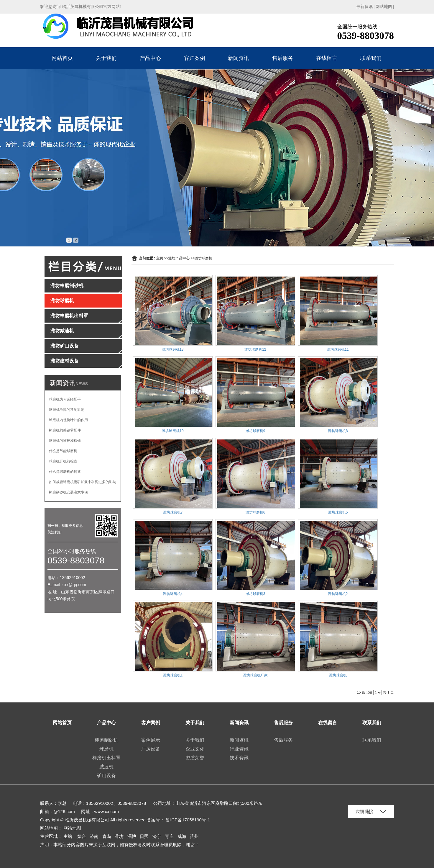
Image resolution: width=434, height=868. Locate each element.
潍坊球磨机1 (173, 675)
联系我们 (371, 58)
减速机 (106, 767)
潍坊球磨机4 (173, 594)
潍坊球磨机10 (173, 431)
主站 (68, 836)
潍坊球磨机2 (338, 594)
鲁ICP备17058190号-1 (188, 820)
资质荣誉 (195, 758)
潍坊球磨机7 (173, 512)
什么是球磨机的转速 (65, 472)
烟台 (82, 836)
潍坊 (119, 836)
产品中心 (150, 58)
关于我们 (106, 58)
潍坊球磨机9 (255, 431)
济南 (94, 836)
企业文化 (195, 749)
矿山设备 (106, 775)
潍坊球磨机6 (255, 512)
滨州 (194, 836)
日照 (144, 836)
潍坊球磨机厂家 (255, 675)
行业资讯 (239, 749)
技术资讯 (239, 758)
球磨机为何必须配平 (65, 399)
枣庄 (169, 836)
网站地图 (384, 7)
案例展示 (151, 740)
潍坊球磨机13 (173, 349)
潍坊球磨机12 (255, 349)
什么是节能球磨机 (63, 451)
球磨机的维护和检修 (65, 441)
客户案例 (195, 58)
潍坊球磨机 (203, 258)
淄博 (132, 836)
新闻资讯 (239, 58)
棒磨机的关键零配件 (65, 430)
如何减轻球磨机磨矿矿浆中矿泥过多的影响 (83, 482)
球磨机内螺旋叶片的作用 (68, 420)
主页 (160, 258)
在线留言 (327, 58)
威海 (182, 836)
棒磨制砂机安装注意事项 (68, 492)
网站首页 (62, 58)
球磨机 (106, 749)
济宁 (157, 836)
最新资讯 (364, 7)
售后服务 (283, 58)
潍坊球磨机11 (338, 349)
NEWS (82, 384)
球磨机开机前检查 (63, 461)
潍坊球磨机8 (338, 431)
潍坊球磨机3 (255, 594)
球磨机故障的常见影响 (67, 410)
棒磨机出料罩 (106, 758)
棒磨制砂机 (106, 740)
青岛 (107, 836)
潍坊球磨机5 (338, 512)
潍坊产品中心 (179, 258)
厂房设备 (151, 749)
